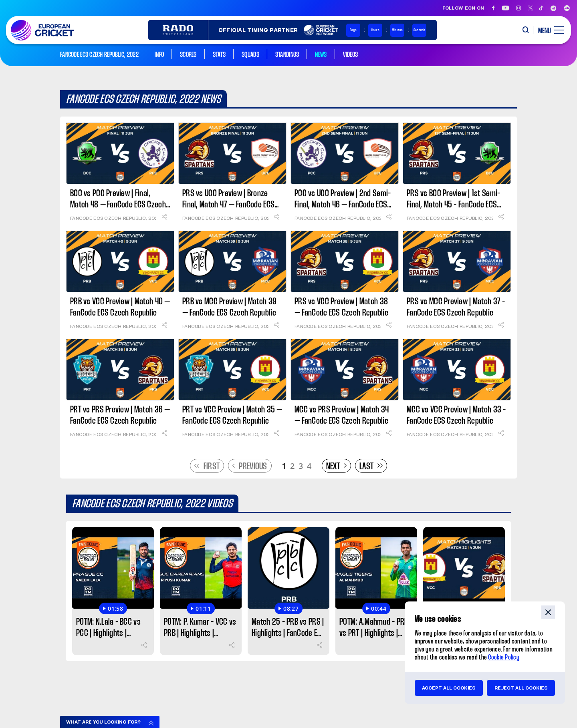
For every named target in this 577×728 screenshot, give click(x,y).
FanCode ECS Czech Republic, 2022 (113, 218)
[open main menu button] (548, 30)
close (548, 612)
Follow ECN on (463, 8)
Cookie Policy (504, 658)
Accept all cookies (449, 688)
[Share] (164, 217)
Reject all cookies (521, 688)
